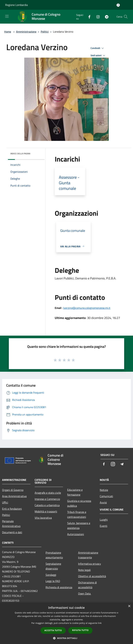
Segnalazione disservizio (53, 566)
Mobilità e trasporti (46, 511)
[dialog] (66, 623)
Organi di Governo (13, 490)
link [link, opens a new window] (100, 623)
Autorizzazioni (76, 534)
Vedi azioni (98, 56)
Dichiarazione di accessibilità (87, 585)
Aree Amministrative (14, 496)
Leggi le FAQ (53, 581)
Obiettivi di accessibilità (92, 576)
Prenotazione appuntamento (54, 555)
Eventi (104, 526)
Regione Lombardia (16, 5)
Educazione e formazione (75, 492)
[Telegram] (105, 17)
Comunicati (106, 496)
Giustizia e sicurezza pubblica (79, 503)
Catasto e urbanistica (47, 505)
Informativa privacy (90, 564)
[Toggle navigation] (7, 16)
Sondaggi (51, 575)
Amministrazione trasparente (88, 555)
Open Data (85, 594)
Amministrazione (26, 32)
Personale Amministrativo (11, 524)
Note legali (84, 570)
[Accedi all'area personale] (118, 5)
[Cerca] (126, 17)
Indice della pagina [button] (20, 153)
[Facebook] (88, 17)
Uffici (5, 502)
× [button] (129, 606)
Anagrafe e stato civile (48, 493)
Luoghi (104, 520)
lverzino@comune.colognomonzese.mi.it (87, 308)
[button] (66, 638)
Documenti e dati (12, 532)
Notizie (104, 490)
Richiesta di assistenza (59, 587)
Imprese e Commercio (47, 499)
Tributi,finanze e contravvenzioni (77, 514)
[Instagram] (97, 17)
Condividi (98, 48)
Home (8, 32)
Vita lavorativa (43, 518)
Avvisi (103, 502)
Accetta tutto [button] (53, 630)
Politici (45, 32)
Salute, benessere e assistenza (79, 525)
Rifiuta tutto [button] (80, 630)
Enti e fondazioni (12, 509)
